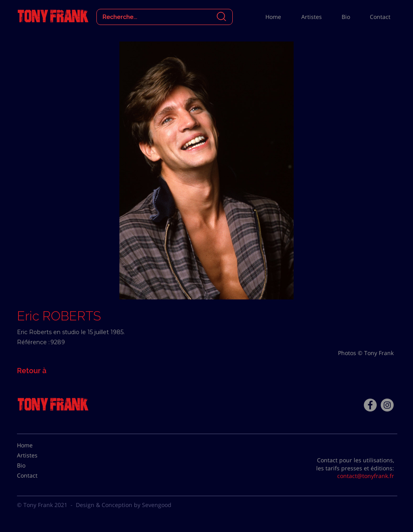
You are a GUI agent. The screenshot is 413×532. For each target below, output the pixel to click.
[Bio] (37, 465)
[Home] (37, 445)
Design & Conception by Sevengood (124, 505)
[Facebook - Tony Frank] (370, 405)
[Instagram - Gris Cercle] (387, 405)
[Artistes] (37, 455)
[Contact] (37, 476)
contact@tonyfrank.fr (366, 476)
